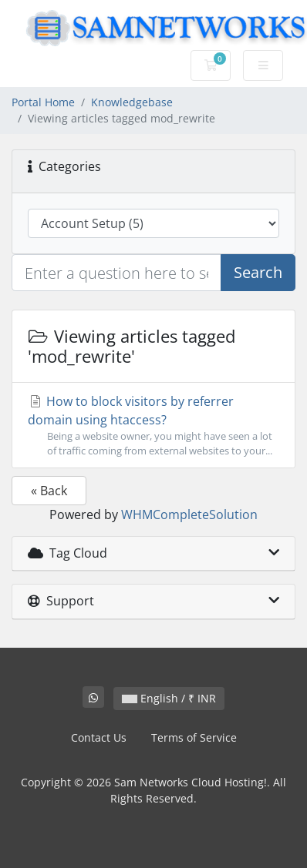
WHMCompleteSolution (189, 514)
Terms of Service (194, 737)
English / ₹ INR (169, 698)
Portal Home (43, 102)
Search (258, 272)
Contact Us (99, 737)
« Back (49, 491)
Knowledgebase (132, 102)
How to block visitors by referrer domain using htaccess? (153, 426)
